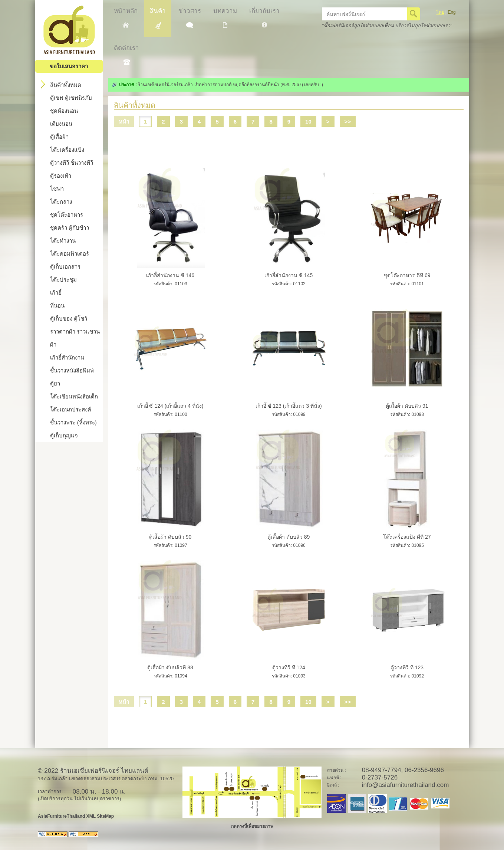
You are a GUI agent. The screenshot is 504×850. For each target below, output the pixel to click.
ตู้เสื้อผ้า (59, 137)
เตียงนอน (61, 124)
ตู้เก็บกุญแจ (64, 435)
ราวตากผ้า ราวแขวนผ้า (75, 338)
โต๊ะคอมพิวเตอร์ (70, 254)
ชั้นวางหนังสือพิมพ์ (72, 370)
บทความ (225, 18)
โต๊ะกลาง (61, 202)
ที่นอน (57, 306)
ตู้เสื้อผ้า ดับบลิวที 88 (170, 667)
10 (308, 122)
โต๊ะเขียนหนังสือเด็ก (74, 396)
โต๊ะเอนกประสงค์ (71, 409)
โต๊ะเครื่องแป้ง (67, 150)
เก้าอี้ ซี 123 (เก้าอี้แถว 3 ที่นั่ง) (289, 406)
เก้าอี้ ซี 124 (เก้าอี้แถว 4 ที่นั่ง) (170, 406)
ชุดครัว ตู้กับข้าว (70, 228)
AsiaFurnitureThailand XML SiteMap (76, 816)
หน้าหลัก (126, 18)
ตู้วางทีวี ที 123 (407, 667)
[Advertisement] (289, 144)
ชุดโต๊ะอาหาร (67, 215)
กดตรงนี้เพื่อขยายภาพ (252, 826)
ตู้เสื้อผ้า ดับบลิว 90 (170, 537)
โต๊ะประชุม (63, 280)
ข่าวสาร (190, 18)
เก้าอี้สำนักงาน (67, 357)
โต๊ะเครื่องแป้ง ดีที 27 (407, 537)
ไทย (440, 12)
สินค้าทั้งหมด (61, 84)
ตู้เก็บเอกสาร (65, 267)
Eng (452, 12)
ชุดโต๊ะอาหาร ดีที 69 (407, 275)
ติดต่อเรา (126, 55)
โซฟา (57, 189)
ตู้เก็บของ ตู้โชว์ (69, 319)
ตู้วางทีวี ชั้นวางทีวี (72, 163)
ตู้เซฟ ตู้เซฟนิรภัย (71, 98)
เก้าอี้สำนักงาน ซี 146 (170, 275)
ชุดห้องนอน (64, 111)
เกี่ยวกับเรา (264, 17)
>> (348, 122)
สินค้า (158, 18)
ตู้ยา (55, 383)
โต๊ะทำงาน (63, 241)
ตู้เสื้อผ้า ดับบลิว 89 (289, 537)
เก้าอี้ (56, 293)
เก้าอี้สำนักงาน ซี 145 (289, 275)
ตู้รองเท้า (61, 176)
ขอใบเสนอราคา (69, 66)
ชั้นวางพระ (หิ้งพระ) (73, 422)
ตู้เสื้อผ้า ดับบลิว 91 (407, 406)
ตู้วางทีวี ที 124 (289, 667)
